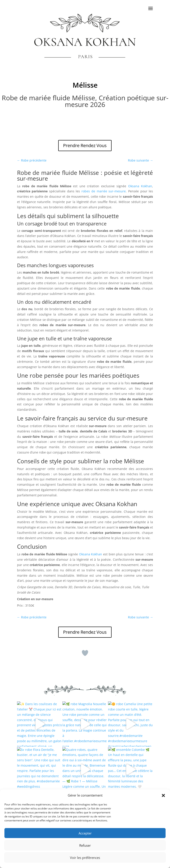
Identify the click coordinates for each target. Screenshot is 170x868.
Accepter (85, 833)
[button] (163, 795)
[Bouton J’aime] (85, 653)
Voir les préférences (85, 858)
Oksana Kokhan (140, 186)
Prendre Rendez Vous (85, 145)
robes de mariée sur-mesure (104, 191)
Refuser (85, 845)
